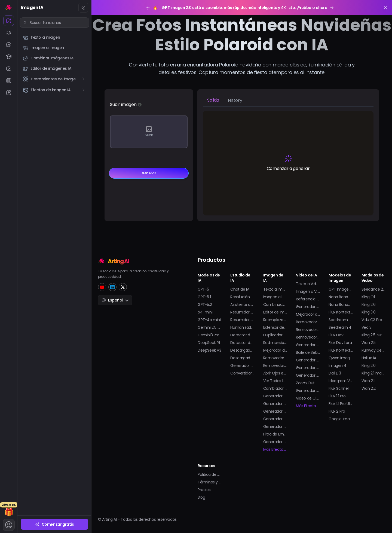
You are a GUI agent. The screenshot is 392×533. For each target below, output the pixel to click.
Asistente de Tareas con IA (242, 304)
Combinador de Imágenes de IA (275, 304)
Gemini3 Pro (209, 335)
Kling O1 (368, 297)
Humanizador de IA (242, 327)
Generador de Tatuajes (275, 419)
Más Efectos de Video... (308, 406)
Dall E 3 (335, 373)
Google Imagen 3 (341, 419)
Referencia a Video (308, 299)
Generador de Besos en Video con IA (308, 345)
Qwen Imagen (341, 358)
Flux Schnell (339, 388)
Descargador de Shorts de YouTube (242, 358)
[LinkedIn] (112, 287)
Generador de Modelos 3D (275, 411)
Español (115, 300)
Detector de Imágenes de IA (242, 343)
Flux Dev (336, 335)
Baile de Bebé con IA (308, 352)
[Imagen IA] (9, 21)
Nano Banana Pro (341, 304)
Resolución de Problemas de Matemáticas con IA (242, 297)
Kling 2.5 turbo (373, 335)
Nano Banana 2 (341, 297)
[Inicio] (9, 7)
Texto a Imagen (275, 289)
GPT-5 (203, 289)
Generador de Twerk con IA (308, 368)
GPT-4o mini (209, 320)
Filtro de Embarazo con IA (275, 434)
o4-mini (205, 312)
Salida (213, 100)
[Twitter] (123, 287)
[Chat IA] (9, 45)
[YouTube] (102, 287)
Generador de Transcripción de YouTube (242, 366)
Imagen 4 (337, 366)
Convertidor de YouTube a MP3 (242, 373)
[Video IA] (9, 33)
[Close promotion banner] (385, 8)
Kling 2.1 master (373, 373)
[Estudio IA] (9, 57)
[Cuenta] (9, 525)
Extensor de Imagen (275, 327)
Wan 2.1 (368, 381)
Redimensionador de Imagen (275, 343)
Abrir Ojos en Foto (275, 373)
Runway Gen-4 (373, 350)
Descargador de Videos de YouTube (242, 350)
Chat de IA (240, 289)
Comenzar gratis (55, 524)
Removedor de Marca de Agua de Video (308, 330)
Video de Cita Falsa (308, 398)
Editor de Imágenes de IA (275, 312)
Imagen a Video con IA (308, 291)
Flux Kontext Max (341, 350)
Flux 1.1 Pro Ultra (341, 404)
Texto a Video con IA (308, 284)
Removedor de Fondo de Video (308, 337)
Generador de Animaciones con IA (308, 307)
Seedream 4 (340, 327)
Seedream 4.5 (341, 320)
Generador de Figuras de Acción (308, 375)
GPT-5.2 (205, 304)
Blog (201, 497)
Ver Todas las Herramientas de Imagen (275, 381)
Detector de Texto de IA (242, 335)
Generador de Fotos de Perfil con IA (275, 396)
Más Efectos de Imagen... (275, 449)
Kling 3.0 (369, 312)
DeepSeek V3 (209, 350)
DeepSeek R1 (209, 343)
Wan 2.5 (369, 343)
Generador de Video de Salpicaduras (308, 391)
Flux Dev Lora (340, 343)
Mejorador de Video (308, 314)
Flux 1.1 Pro (337, 396)
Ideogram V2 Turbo (341, 381)
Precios (204, 490)
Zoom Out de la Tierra (308, 383)
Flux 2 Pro (337, 411)
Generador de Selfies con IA (275, 427)
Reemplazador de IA (275, 320)
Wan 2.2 (369, 388)
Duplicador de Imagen (275, 335)
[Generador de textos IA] (9, 93)
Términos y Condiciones (210, 482)
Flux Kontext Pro (341, 312)
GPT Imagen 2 (341, 289)
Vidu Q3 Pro (372, 320)
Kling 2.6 (369, 304)
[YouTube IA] (9, 69)
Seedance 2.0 (373, 289)
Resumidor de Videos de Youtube (242, 312)
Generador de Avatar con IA (275, 404)
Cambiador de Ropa (275, 388)
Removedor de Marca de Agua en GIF (275, 366)
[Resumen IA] (9, 81)
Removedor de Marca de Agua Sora (308, 322)
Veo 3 (367, 327)
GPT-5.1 (204, 297)
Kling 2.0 (369, 366)
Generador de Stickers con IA (275, 442)
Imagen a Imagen (275, 297)
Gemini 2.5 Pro (210, 327)
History (235, 100)
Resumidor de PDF (242, 320)
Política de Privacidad (210, 474)
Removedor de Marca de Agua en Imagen (275, 358)
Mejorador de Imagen (275, 350)
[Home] (133, 261)
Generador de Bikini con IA (308, 360)
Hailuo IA (369, 358)
